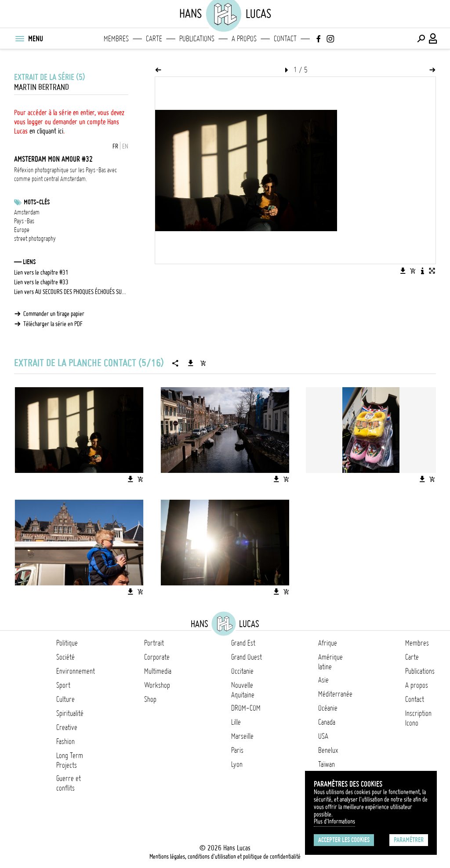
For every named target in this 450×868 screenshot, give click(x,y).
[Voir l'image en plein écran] (432, 271)
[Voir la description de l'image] (422, 271)
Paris (237, 750)
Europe (22, 230)
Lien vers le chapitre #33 (41, 282)
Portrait (154, 643)
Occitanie (242, 671)
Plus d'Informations (334, 821)
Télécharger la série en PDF (53, 324)
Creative (67, 727)
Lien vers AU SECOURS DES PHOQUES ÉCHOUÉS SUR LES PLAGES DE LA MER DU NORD (71, 292)
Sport (63, 685)
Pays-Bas (24, 221)
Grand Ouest (247, 657)
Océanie (328, 708)
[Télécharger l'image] (403, 271)
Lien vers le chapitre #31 (41, 272)
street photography (35, 239)
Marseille (242, 736)
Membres (116, 39)
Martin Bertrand (42, 87)
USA (323, 736)
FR (115, 146)
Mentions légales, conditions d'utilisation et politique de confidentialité (225, 857)
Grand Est (243, 643)
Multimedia (158, 671)
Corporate (157, 657)
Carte (154, 39)
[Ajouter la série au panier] (203, 363)
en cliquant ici (46, 131)
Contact (285, 39)
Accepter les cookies (344, 840)
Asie (323, 680)
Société (65, 657)
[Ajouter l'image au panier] (413, 271)
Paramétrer (409, 840)
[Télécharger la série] (191, 363)
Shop (150, 699)
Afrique (328, 643)
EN (125, 146)
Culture (65, 699)
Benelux (328, 750)
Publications (197, 39)
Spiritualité (70, 713)
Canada (327, 722)
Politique (67, 643)
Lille (236, 722)
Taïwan (327, 764)
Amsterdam (27, 212)
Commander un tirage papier (54, 314)
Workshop (157, 685)
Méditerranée (335, 694)
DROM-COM (246, 708)
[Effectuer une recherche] (421, 39)
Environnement (76, 671)
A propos (244, 39)
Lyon (237, 764)
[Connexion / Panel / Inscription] (433, 39)
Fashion (65, 741)
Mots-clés (37, 202)
